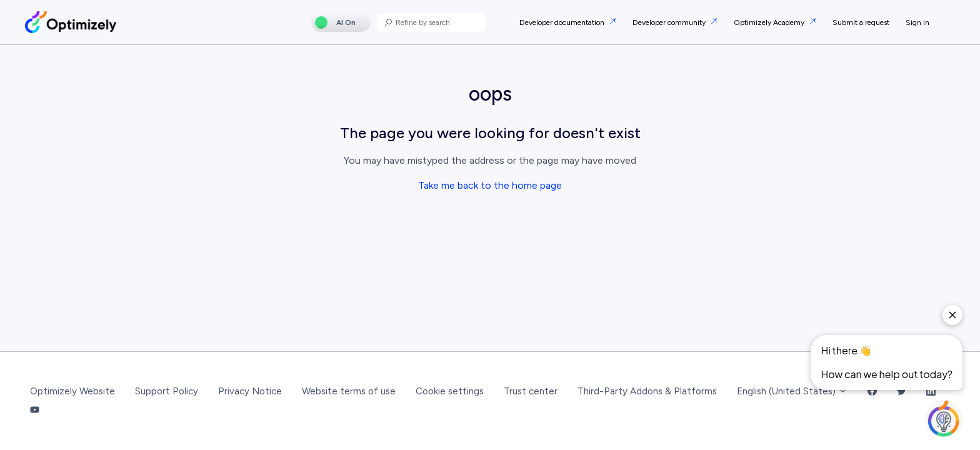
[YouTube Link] (35, 411)
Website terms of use (349, 391)
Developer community (670, 22)
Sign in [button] (917, 22)
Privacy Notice (250, 391)
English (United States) (792, 391)
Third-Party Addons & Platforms (647, 391)
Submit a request (861, 22)
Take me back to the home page (490, 185)
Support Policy (167, 391)
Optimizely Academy (770, 22)
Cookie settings (450, 391)
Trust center (531, 391)
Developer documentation (563, 22)
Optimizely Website (72, 391)
